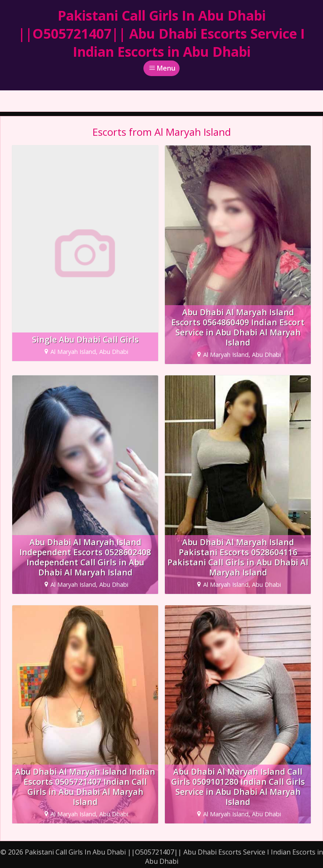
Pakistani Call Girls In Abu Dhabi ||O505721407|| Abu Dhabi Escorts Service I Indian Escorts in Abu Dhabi (161, 33)
